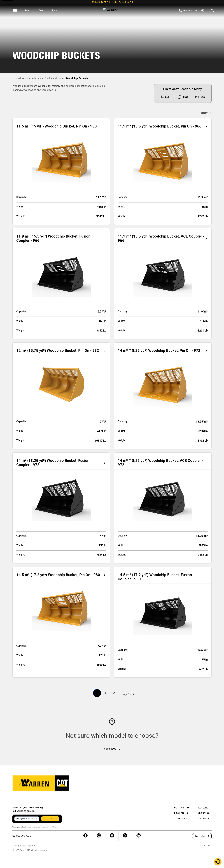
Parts (55, 11)
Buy (41, 11)
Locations (181, 810)
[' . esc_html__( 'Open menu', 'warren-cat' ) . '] (15, 11)
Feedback (204, 815)
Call (165, 94)
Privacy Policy (19, 844)
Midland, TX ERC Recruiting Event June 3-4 (113, 2)
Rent (27, 11)
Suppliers (181, 815)
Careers (203, 805)
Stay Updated (49, 817)
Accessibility (206, 844)
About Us (204, 810)
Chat (183, 94)
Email (201, 94)
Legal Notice (32, 844)
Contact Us (182, 805)
